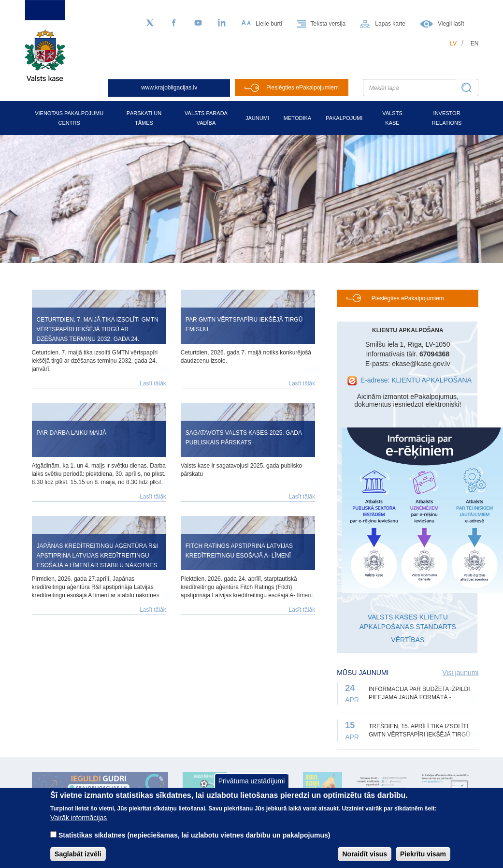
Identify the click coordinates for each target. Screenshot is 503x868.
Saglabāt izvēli (78, 854)
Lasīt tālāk (153, 383)
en (475, 44)
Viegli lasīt (451, 24)
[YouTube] (198, 23)
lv (453, 44)
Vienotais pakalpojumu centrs (69, 118)
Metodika (297, 118)
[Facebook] (174, 23)
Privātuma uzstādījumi (252, 781)
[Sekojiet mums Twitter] (150, 23)
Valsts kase (392, 118)
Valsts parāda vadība (206, 118)
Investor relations (447, 118)
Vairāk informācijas (79, 818)
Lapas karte (390, 24)
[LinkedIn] (222, 23)
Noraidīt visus (365, 854)
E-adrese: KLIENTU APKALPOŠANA (416, 380)
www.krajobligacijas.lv (169, 88)
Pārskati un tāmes (144, 118)
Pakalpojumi (344, 118)
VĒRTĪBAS (408, 640)
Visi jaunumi (460, 673)
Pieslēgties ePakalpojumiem (302, 88)
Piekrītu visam (423, 854)
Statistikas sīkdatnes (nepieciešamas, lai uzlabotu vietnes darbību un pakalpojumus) (194, 835)
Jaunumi (257, 118)
